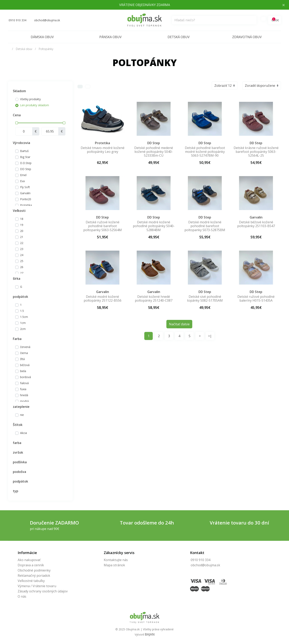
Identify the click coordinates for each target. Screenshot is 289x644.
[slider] (17, 123)
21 (22, 237)
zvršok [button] (18, 452)
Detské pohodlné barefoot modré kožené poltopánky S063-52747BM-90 (205, 152)
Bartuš (24, 151)
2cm (23, 329)
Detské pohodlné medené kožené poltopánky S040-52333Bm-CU (154, 152)
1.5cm (24, 317)
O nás (22, 596)
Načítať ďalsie (179, 324)
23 (22, 249)
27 (22, 273)
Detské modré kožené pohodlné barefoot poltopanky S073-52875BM (205, 226)
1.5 (22, 311)
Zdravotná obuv (247, 37)
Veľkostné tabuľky (31, 581)
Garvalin (25, 193)
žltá (22, 359)
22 (22, 243)
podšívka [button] (20, 462)
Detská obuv (179, 37)
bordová (25, 377)
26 (22, 267)
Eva (22, 181)
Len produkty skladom (35, 105)
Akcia (23, 433)
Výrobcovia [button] (21, 143)
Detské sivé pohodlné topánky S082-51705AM (205, 299)
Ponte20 (26, 199)
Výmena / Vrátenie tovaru (37, 586)
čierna (24, 353)
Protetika (26, 205)
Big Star (25, 157)
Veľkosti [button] (19, 211)
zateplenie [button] (21, 407)
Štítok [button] (18, 425)
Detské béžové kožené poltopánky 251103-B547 (256, 224)
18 (22, 219)
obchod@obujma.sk (205, 565)
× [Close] (284, 5)
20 (22, 231)
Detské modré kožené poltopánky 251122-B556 (103, 299)
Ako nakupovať (29, 560)
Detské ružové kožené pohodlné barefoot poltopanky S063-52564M (103, 226)
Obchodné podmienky (34, 570)
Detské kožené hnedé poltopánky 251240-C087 (154, 299)
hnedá (24, 395)
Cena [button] (17, 115)
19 (22, 225)
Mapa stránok (114, 565)
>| (210, 336)
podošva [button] (19, 472)
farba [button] (17, 443)
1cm (23, 323)
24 (22, 255)
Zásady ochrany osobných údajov (43, 591)
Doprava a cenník (31, 565)
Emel (23, 175)
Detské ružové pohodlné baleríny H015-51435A (256, 299)
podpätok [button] (20, 297)
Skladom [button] (19, 91)
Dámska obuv (42, 37)
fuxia (23, 389)
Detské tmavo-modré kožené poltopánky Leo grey (103, 150)
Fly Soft (25, 187)
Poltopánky (46, 49)
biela (23, 371)
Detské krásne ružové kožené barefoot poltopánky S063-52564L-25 (256, 152)
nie (22, 415)
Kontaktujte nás (116, 560)
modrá (24, 401)
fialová (24, 383)
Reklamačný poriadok (34, 576)
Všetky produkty (30, 99)
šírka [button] (17, 279)
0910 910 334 (200, 560)
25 (22, 261)
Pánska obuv (110, 37)
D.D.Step (26, 163)
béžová (25, 365)
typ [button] (16, 491)
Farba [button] (17, 339)
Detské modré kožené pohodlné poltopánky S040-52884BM (154, 226)
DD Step (26, 169)
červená (25, 347)
